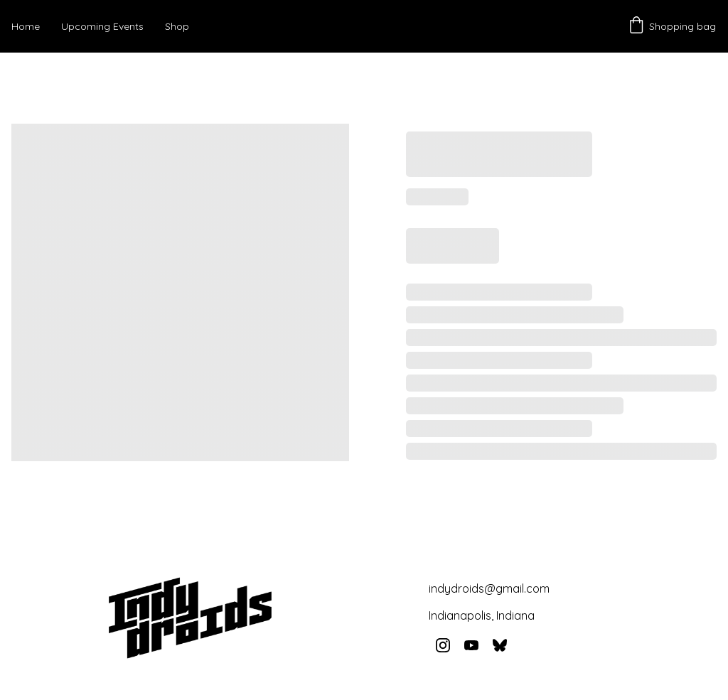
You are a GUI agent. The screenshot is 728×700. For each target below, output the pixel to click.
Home (26, 26)
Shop (177, 26)
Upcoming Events (102, 26)
